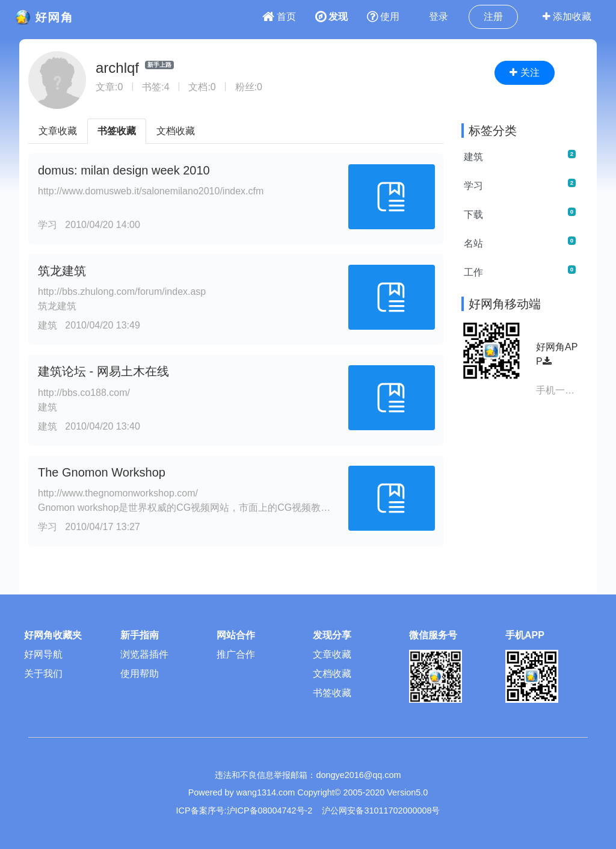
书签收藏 (117, 131)
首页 (279, 17)
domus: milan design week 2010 (124, 170)
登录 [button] (439, 17)
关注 (524, 73)
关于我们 (43, 674)
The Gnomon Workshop (102, 472)
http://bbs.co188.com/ (84, 393)
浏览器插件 (144, 654)
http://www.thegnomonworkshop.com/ (118, 493)
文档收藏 (176, 131)
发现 (331, 17)
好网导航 (43, 654)
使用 (383, 17)
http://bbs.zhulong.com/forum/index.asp (122, 292)
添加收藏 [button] (567, 17)
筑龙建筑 (62, 271)
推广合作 (236, 654)
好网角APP (557, 354)
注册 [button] (493, 17)
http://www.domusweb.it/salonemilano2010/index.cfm (151, 191)
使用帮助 (140, 674)
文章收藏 (58, 131)
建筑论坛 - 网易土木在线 (103, 371)
